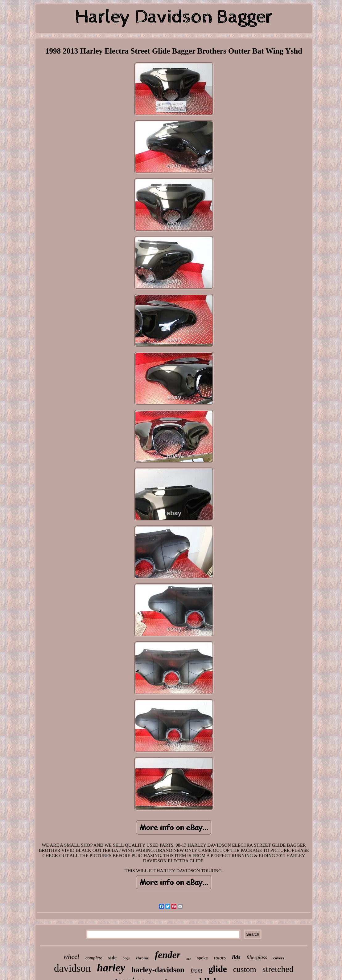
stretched (278, 969)
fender (168, 955)
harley (111, 968)
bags (126, 958)
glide (218, 969)
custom (245, 969)
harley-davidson (158, 970)
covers (279, 958)
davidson (72, 968)
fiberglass (257, 957)
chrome (142, 958)
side (112, 958)
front (196, 970)
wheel (71, 956)
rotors (220, 958)
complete (94, 958)
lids (236, 957)
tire (189, 959)
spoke (202, 958)
